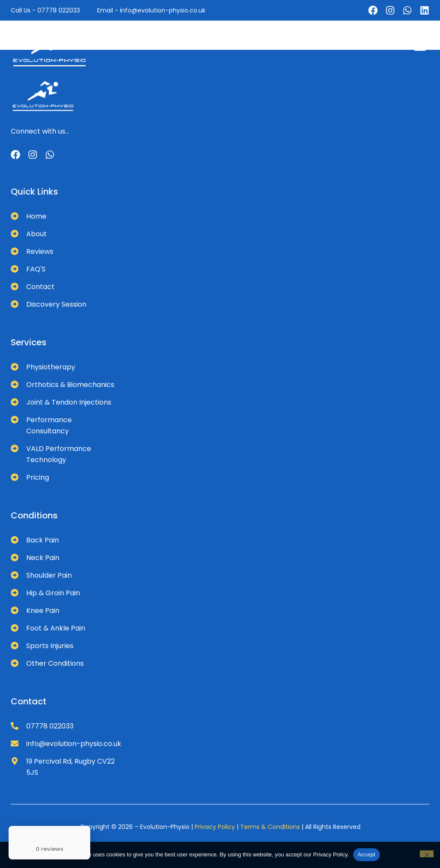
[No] (427, 854)
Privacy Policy (215, 827)
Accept (366, 854)
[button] (420, 46)
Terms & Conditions (270, 827)
